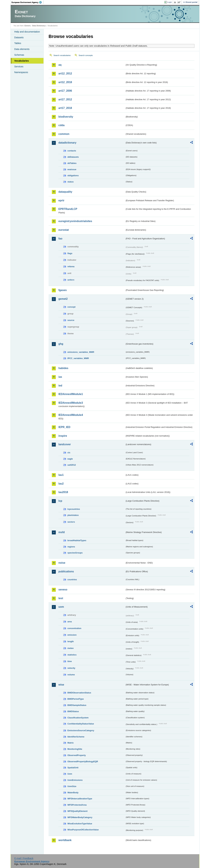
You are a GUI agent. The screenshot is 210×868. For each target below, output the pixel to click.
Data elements (22, 49)
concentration (74, 628)
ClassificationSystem (78, 718)
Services (19, 67)
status (71, 182)
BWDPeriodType (76, 699)
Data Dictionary (39, 26)
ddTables (72, 163)
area (70, 622)
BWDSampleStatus (77, 705)
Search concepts (86, 55)
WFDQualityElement (77, 811)
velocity (71, 668)
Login (170, 2)
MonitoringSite (75, 749)
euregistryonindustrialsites (75, 221)
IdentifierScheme (76, 737)
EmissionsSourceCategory (81, 730)
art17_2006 (65, 91)
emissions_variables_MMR (81, 352)
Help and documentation (27, 32)
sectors (71, 522)
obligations (73, 175)
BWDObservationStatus (79, 693)
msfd (62, 532)
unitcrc (71, 280)
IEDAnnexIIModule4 (71, 415)
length (71, 641)
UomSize (72, 786)
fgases (63, 290)
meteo (71, 648)
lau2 (61, 484)
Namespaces (21, 72)
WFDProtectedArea (77, 805)
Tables (18, 43)
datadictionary (67, 143)
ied (60, 386)
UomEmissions (75, 780)
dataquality (65, 192)
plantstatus (73, 515)
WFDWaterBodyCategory (80, 817)
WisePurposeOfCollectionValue (83, 830)
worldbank (65, 840)
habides (63, 368)
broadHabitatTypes (77, 540)
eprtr (61, 200)
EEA (28, 2)
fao (60, 239)
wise (61, 685)
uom (61, 607)
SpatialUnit (73, 768)
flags (70, 253)
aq (60, 65)
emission (72, 635)
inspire (63, 436)
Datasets (19, 37)
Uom (70, 774)
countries (72, 580)
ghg (61, 344)
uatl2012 (72, 465)
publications (66, 571)
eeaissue (72, 169)
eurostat (64, 230)
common (64, 134)
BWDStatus (73, 711)
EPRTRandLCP (68, 209)
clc (69, 453)
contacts (72, 151)
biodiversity (66, 117)
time (70, 661)
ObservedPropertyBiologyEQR (83, 761)
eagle (70, 459)
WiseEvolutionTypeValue (80, 824)
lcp (60, 501)
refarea (71, 266)
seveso (63, 590)
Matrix (71, 743)
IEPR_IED (64, 427)
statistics (72, 655)
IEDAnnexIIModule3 (71, 403)
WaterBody (73, 793)
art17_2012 (65, 99)
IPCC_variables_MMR (78, 358)
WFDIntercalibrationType (80, 799)
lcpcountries (74, 509)
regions (71, 547)
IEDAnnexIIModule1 (71, 394)
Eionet (27, 26)
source (71, 320)
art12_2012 (65, 73)
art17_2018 (65, 108)
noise (62, 563)
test (61, 598)
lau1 (61, 475)
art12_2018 (65, 82)
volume (71, 675)
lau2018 (63, 492)
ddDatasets (73, 157)
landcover (65, 444)
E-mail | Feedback (24, 858)
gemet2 (63, 299)
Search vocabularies (62, 55)
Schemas (19, 55)
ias (60, 377)
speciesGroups (75, 553)
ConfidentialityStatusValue (81, 724)
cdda (61, 125)
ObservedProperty (77, 755)
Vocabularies (22, 61)
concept (71, 307)
